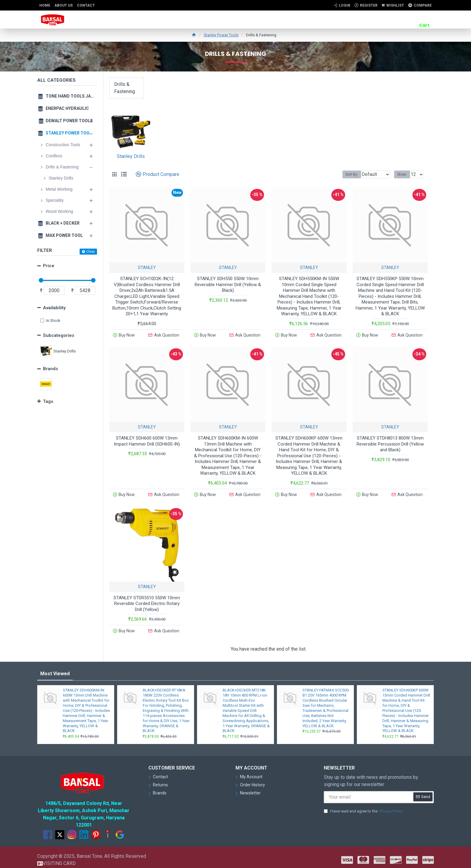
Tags (48, 401)
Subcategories (59, 335)
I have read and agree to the (364, 806)
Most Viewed (55, 669)
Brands (50, 369)
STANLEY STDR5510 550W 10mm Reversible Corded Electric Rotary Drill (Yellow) (147, 600)
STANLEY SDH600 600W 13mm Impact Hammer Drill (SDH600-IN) (147, 440)
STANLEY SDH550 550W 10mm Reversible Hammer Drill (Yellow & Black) (228, 284)
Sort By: (347, 174)
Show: (404, 174)
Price (49, 266)
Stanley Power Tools (221, 35)
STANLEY (147, 268)
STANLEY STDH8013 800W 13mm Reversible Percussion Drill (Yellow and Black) (390, 442)
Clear (91, 252)
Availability (54, 308)
